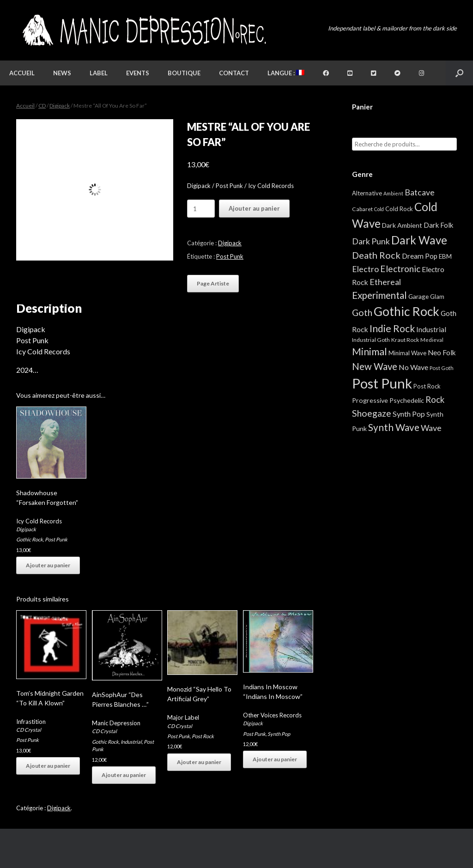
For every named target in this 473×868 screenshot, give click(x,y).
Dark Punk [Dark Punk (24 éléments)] (371, 241)
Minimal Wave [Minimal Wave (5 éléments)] (407, 353)
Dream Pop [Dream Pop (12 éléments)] (420, 256)
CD (42, 106)
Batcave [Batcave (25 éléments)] (420, 192)
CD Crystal (29, 730)
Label (99, 73)
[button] (459, 73)
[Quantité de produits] (201, 209)
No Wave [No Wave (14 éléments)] (413, 367)
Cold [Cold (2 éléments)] (379, 209)
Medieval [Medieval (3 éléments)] (432, 340)
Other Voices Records (272, 715)
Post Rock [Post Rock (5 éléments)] (427, 386)
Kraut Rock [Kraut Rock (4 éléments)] (405, 340)
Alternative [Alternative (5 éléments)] (367, 193)
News (62, 73)
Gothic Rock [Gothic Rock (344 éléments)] (406, 311)
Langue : (286, 73)
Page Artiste (213, 283)
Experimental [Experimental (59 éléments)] (379, 295)
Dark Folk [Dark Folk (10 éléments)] (438, 225)
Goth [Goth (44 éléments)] (362, 313)
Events (138, 73)
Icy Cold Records (39, 521)
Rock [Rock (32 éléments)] (435, 400)
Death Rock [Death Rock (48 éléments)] (376, 255)
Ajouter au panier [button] (48, 565)
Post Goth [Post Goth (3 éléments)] (442, 368)
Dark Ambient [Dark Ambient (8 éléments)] (402, 225)
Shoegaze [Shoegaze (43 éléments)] (372, 413)
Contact (234, 73)
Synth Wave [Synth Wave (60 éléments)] (394, 427)
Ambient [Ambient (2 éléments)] (393, 193)
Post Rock (203, 736)
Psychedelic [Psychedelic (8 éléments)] (407, 400)
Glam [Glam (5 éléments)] (437, 297)
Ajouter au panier (254, 208)
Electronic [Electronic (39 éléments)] (400, 269)
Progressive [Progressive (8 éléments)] (370, 400)
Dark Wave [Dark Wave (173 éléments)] (419, 240)
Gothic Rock (30, 539)
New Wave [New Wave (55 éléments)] (375, 366)
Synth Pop (279, 734)
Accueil (22, 73)
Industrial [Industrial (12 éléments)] (431, 329)
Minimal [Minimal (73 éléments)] (370, 352)
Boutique (184, 73)
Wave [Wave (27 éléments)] (431, 428)
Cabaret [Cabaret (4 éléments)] (362, 209)
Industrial (131, 742)
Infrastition (31, 722)
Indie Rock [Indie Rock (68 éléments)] (392, 328)
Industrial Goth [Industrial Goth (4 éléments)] (371, 340)
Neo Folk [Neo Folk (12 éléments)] (442, 352)
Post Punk (230, 256)
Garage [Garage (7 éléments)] (418, 296)
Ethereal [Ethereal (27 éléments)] (385, 282)
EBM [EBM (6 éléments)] (445, 256)
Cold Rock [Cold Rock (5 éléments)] (399, 209)
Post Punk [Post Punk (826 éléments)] (382, 383)
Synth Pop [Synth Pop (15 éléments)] (409, 414)
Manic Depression (116, 723)
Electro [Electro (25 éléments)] (365, 269)
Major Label (183, 717)
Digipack (60, 106)
